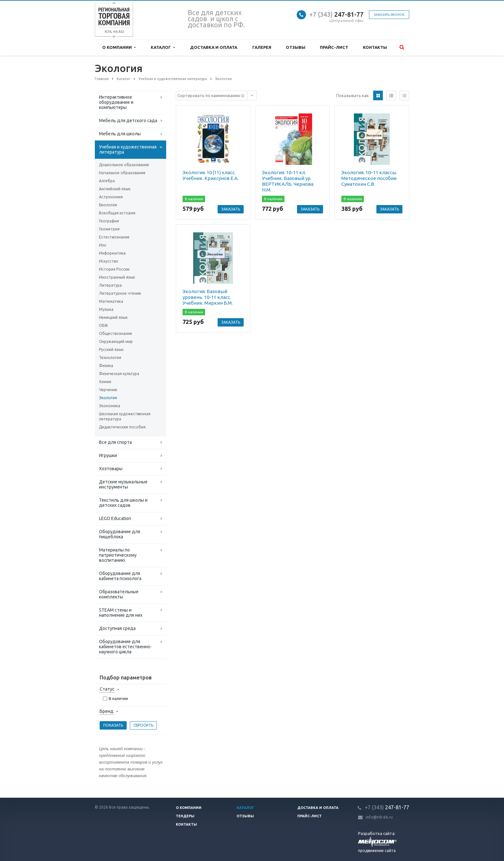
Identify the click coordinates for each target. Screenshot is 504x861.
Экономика (110, 406)
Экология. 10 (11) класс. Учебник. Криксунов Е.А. (211, 175)
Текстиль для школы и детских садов (123, 503)
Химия (105, 382)
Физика (106, 366)
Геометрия (109, 229)
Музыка (106, 309)
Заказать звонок (389, 15)
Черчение (108, 390)
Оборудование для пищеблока (120, 534)
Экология (108, 398)
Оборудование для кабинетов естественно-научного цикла (125, 647)
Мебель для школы (120, 134)
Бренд (107, 711)
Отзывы (296, 47)
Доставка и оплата (214, 47)
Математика (111, 301)
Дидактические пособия (122, 427)
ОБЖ (104, 325)
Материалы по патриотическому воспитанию (118, 555)
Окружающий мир (116, 341)
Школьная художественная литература (125, 416)
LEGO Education (115, 518)
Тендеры (185, 816)
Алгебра (107, 181)
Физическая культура (119, 374)
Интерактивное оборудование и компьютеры (116, 102)
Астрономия (111, 197)
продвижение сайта (377, 851)
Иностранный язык (117, 277)
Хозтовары (111, 469)
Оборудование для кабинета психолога (120, 576)
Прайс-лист (334, 47)
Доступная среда (117, 628)
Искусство (109, 261)
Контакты (375, 47)
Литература (110, 285)
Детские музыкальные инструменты (123, 484)
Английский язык (115, 189)
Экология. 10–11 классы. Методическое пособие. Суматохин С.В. (369, 178)
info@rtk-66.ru (379, 817)
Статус (107, 689)
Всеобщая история (117, 213)
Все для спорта (115, 442)
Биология (108, 205)
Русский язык (111, 350)
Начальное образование (122, 173)
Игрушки (108, 455)
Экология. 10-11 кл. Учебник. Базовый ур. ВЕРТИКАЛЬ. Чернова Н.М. (288, 181)
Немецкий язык (113, 317)
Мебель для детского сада (128, 121)
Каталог (163, 47)
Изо (103, 245)
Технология (110, 358)
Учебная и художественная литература (128, 149)
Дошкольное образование (124, 165)
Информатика (112, 253)
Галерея (262, 47)
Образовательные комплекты (119, 594)
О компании (119, 47)
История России (114, 269)
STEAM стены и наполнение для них (121, 613)
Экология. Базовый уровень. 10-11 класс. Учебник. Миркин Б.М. (208, 297)
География (109, 221)
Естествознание (114, 237)
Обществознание (116, 333)
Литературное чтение (120, 293)
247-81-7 (335, 14)
